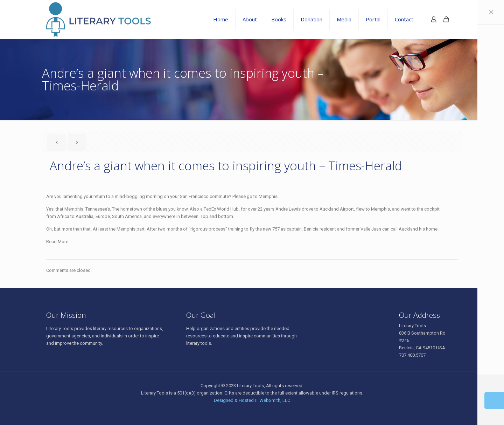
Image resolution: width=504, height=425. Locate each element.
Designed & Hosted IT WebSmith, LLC (252, 400)
